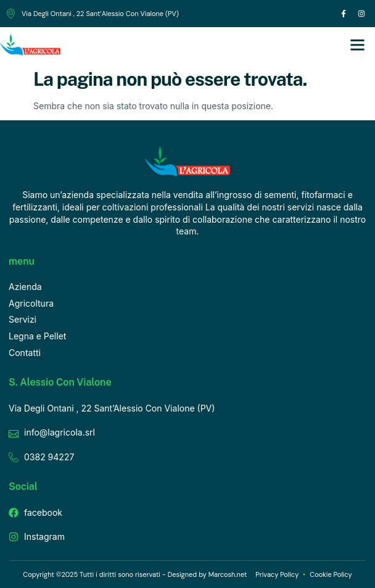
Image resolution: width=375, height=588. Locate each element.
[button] (358, 45)
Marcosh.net (228, 574)
